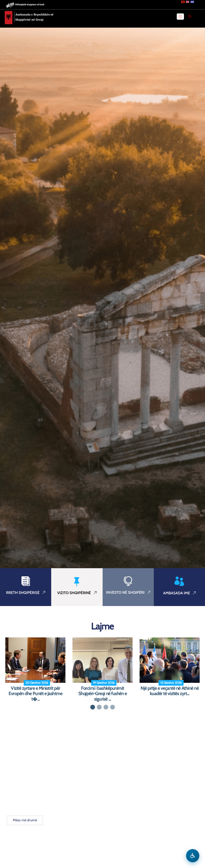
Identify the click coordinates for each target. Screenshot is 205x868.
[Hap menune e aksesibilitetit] (193, 856)
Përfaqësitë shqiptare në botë (30, 4)
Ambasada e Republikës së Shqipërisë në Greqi (35, 17)
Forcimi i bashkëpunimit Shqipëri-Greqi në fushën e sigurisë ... (103, 694)
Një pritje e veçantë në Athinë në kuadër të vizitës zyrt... (170, 691)
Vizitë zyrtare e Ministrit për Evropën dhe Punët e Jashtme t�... (35, 694)
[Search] (190, 16)
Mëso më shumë (25, 820)
